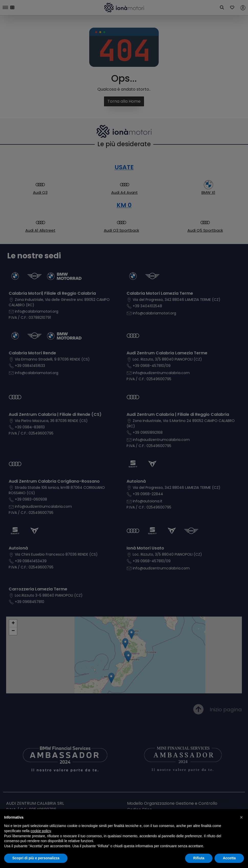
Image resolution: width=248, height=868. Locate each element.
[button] (241, 817)
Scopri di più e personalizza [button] (36, 858)
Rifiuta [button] (199, 858)
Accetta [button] (229, 858)
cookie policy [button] (41, 831)
